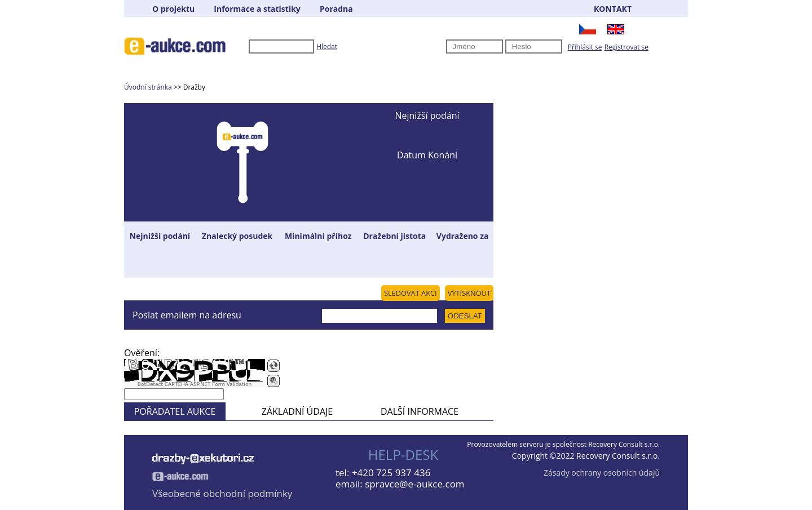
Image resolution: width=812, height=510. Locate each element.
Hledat (327, 46)
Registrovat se (626, 47)
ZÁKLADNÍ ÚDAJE (297, 411)
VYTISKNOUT (469, 293)
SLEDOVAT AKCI (411, 293)
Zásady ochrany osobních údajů (602, 473)
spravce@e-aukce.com (414, 484)
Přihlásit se (585, 47)
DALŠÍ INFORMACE (420, 411)
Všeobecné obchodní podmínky (222, 493)
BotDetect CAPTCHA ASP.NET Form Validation (195, 384)
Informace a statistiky (257, 9)
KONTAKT (613, 9)
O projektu (173, 9)
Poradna (336, 9)
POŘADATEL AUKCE (175, 411)
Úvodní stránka (148, 87)
